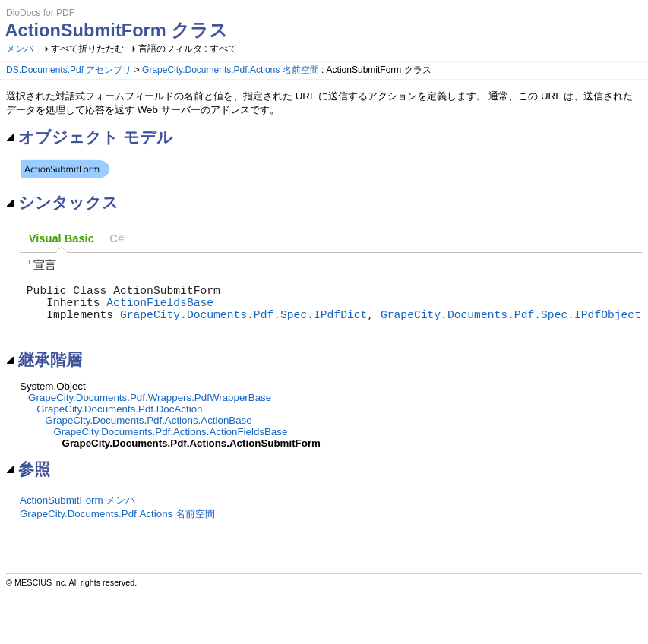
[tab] (62, 239)
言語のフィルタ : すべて (188, 49)
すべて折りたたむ (87, 49)
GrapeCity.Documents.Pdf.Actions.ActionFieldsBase (170, 448)
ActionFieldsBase (160, 312)
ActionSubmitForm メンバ (77, 517)
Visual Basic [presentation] (62, 238)
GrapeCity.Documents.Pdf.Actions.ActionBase (148, 437)
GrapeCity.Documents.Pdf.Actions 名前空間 (231, 70)
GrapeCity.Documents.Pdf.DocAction (119, 426)
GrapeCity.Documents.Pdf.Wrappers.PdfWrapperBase (150, 414)
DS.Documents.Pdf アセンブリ (69, 70)
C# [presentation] (117, 238)
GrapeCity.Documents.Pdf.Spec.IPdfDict (243, 327)
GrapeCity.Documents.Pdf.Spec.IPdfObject (511, 327)
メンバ (20, 49)
